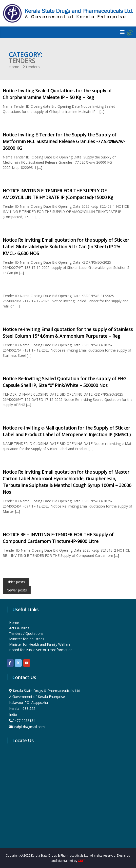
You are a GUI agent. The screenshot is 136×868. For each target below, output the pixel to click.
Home (14, 623)
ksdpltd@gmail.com (29, 727)
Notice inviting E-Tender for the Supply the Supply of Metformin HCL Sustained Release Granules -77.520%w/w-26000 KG (64, 141)
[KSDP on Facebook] (10, 663)
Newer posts (17, 590)
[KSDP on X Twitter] (18, 663)
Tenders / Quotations (26, 633)
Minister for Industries (27, 639)
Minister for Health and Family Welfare (40, 644)
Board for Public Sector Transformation (41, 650)
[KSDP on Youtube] (27, 663)
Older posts (16, 582)
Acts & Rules (19, 628)
